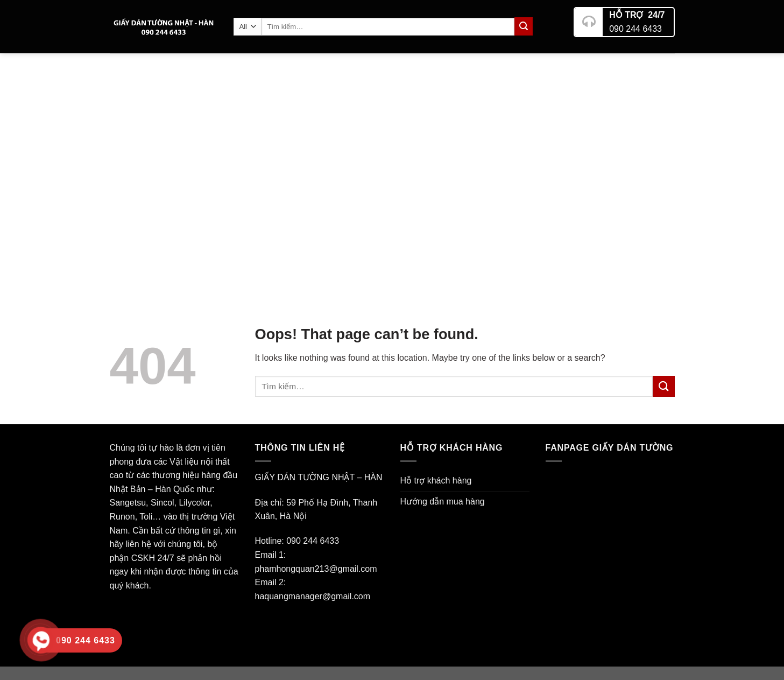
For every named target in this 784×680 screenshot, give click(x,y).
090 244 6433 (635, 24)
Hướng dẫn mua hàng (443, 502)
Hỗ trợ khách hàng (436, 481)
